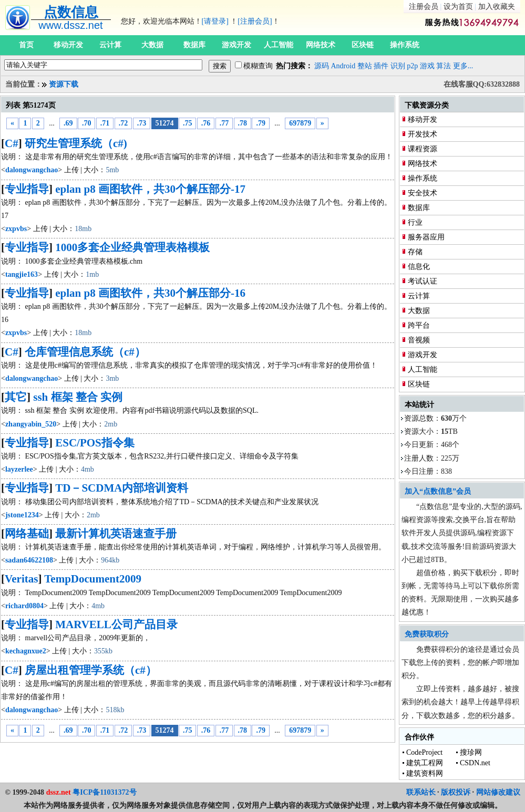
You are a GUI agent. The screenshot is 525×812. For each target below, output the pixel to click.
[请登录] (215, 21)
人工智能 (279, 45)
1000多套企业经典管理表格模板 (132, 247)
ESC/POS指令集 (95, 443)
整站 (365, 66)
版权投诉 (456, 792)
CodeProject (424, 752)
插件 (381, 66)
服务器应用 (426, 237)
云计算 (110, 45)
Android (343, 66)
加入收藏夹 (497, 7)
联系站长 (421, 792)
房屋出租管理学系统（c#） (91, 670)
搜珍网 (471, 752)
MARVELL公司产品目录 (116, 624)
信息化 (419, 267)
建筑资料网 (425, 773)
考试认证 (423, 281)
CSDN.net (475, 763)
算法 (444, 66)
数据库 (194, 45)
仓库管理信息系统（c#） (85, 352)
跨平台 (419, 325)
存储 (415, 252)
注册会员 (424, 7)
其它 (16, 397)
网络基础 (27, 534)
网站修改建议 (498, 792)
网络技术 (321, 45)
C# (12, 143)
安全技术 (423, 193)
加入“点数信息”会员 (438, 491)
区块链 (363, 45)
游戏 (427, 66)
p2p (412, 66)
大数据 (152, 45)
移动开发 (68, 45)
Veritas (21, 579)
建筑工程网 (425, 763)
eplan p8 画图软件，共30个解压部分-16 (150, 293)
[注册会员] (255, 21)
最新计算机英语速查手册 (116, 534)
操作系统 (405, 45)
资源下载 (64, 84)
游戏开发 (236, 45)
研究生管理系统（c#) (76, 143)
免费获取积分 (427, 634)
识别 (398, 66)
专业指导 (27, 189)
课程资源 (423, 149)
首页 (26, 45)
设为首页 (458, 7)
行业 (415, 222)
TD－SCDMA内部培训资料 (122, 488)
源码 (322, 66)
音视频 (419, 340)
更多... (463, 66)
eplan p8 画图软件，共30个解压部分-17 (150, 189)
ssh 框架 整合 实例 (78, 397)
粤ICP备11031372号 (104, 792)
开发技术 (423, 134)
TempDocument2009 (93, 579)
